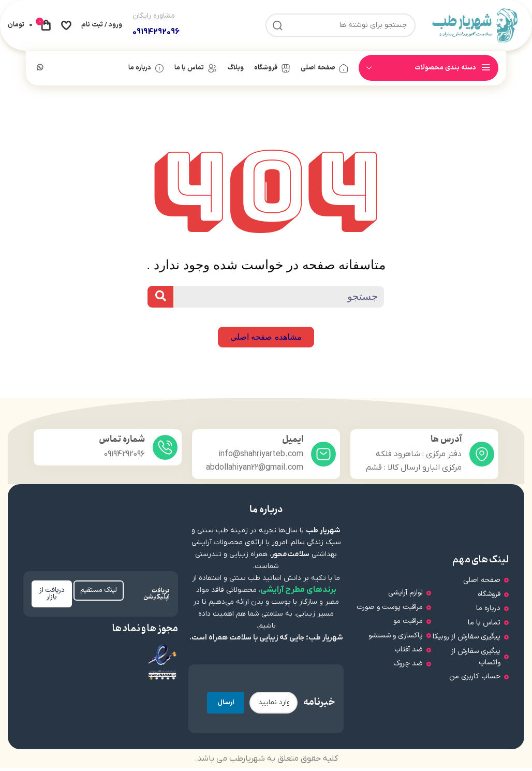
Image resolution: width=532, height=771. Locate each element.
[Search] (160, 300)
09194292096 (156, 34)
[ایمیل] (323, 457)
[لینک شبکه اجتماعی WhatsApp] (40, 72)
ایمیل (293, 442)
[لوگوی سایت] (475, 26)
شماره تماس (122, 442)
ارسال (226, 705)
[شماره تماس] (165, 450)
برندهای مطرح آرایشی (298, 593)
